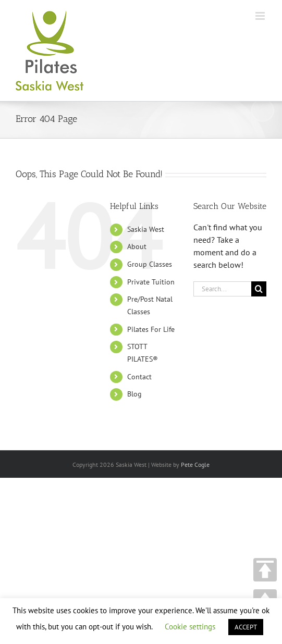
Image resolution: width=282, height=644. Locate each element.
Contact (139, 377)
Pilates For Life (151, 329)
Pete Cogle (195, 465)
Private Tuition (151, 282)
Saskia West (146, 229)
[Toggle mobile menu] (261, 16)
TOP (265, 570)
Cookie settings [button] (190, 627)
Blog (134, 394)
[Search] (259, 289)
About (137, 246)
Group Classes (150, 264)
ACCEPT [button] (246, 627)
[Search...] (222, 289)
